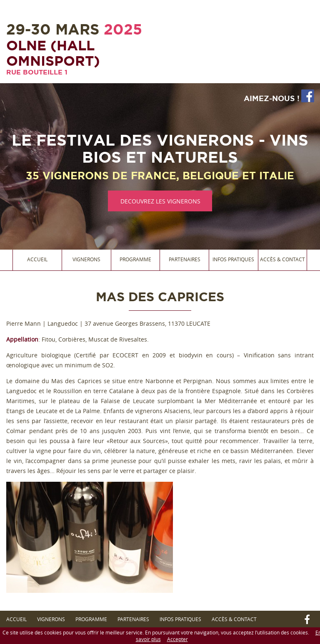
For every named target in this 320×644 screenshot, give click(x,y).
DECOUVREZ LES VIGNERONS (160, 201)
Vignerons (86, 259)
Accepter (177, 639)
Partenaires (185, 259)
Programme (135, 259)
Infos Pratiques (233, 259)
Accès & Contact (282, 259)
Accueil (37, 259)
